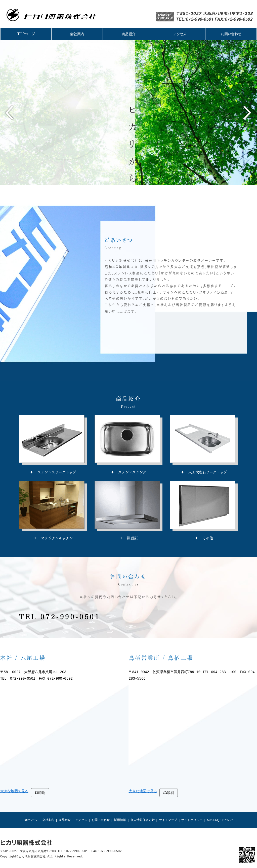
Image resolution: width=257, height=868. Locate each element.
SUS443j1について (220, 820)
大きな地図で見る (14, 791)
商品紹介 (65, 820)
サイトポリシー (192, 820)
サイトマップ (168, 820)
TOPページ (30, 820)
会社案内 (48, 820)
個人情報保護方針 (143, 820)
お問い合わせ (101, 820)
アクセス (81, 820)
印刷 (40, 793)
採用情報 (120, 820)
